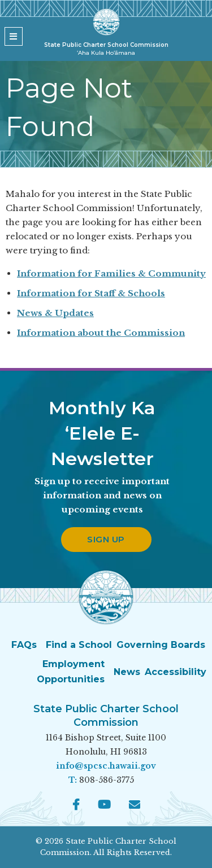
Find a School (79, 645)
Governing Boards (161, 645)
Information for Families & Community (111, 273)
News (127, 672)
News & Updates (55, 313)
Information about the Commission (101, 333)
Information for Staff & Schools (91, 293)
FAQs (24, 645)
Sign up (106, 539)
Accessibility (176, 672)
